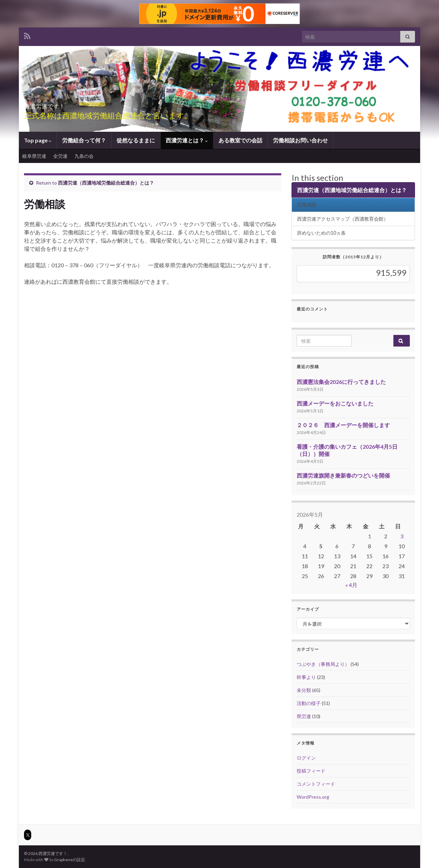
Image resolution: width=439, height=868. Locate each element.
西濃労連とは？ (187, 140)
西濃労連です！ (62, 104)
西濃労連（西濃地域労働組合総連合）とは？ (106, 183)
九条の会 (84, 156)
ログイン (306, 758)
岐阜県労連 (34, 156)
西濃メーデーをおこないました (335, 403)
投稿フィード (311, 771)
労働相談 (307, 205)
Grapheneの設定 (70, 860)
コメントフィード (316, 784)
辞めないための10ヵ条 (321, 233)
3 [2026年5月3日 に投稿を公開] (402, 536)
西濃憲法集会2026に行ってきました (341, 382)
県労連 (304, 716)
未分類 (304, 690)
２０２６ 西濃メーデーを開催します (343, 425)
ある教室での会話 (240, 140)
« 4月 (351, 585)
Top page (38, 140)
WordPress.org (313, 797)
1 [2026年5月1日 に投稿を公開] (370, 536)
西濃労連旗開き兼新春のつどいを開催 (343, 475)
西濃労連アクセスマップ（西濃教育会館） (343, 219)
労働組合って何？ (84, 140)
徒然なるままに (136, 140)
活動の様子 (309, 703)
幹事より (306, 677)
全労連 (60, 156)
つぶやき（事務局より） (323, 664)
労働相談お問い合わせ (300, 140)
